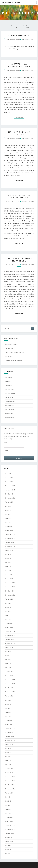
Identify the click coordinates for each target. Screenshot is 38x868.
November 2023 (10, 587)
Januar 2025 (9, 530)
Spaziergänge (9, 410)
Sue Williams (9, 356)
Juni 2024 (8, 559)
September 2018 (10, 837)
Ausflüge (8, 381)
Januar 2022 (9, 676)
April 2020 (8, 761)
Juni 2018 (8, 850)
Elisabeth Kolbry (28, 39)
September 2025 (10, 498)
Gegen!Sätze (9, 397)
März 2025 (8, 522)
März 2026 (8, 474)
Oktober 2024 (9, 542)
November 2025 (10, 490)
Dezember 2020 (10, 728)
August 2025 (9, 502)
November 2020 (10, 732)
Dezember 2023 (10, 583)
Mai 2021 (8, 708)
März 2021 (8, 716)
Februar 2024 (9, 575)
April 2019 (8, 809)
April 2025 (8, 518)
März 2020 (8, 765)
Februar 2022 (9, 672)
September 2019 (10, 789)
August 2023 (9, 599)
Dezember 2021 (10, 680)
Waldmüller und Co (11, 344)
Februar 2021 (9, 720)
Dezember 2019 (10, 777)
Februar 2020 (9, 769)
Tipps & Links (9, 414)
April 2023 (8, 615)
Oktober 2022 (9, 639)
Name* (14, 445)
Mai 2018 (8, 854)
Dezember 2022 (10, 631)
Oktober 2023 (9, 591)
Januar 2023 (9, 627)
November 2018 (10, 829)
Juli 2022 (8, 651)
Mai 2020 (8, 757)
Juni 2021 (8, 704)
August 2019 (9, 793)
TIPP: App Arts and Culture (19, 133)
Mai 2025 (8, 514)
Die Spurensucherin (11, 2)
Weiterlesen (20, 117)
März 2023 (8, 619)
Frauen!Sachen (10, 389)
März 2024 (8, 571)
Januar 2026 (9, 482)
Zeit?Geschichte (10, 418)
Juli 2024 (8, 555)
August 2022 (9, 647)
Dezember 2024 (10, 534)
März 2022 (8, 668)
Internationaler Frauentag (13, 360)
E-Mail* (14, 452)
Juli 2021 (8, 700)
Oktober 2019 (9, 785)
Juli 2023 (8, 603)
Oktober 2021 (9, 688)
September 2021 (10, 692)
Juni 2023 (8, 607)
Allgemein (8, 377)
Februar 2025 (9, 526)
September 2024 (10, 547)
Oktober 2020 (9, 736)
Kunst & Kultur (10, 405)
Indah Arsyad (9, 348)
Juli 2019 (8, 797)
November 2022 (10, 635)
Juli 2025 (8, 506)
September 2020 (10, 740)
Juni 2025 (8, 510)
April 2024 (8, 567)
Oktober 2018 (9, 833)
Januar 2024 (9, 579)
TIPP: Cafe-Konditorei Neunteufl (19, 260)
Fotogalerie (9, 385)
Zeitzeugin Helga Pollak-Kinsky (19, 196)
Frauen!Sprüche (10, 393)
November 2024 (10, 538)
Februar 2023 (9, 623)
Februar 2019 (9, 817)
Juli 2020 (8, 748)
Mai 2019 (8, 805)
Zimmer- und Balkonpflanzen (14, 352)
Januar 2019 (9, 821)
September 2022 (10, 643)
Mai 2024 (8, 563)
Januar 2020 (9, 773)
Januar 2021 (9, 724)
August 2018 (9, 841)
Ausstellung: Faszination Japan (19, 65)
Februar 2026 (9, 478)
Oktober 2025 (9, 494)
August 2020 (9, 744)
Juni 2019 (8, 801)
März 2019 (8, 813)
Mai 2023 (8, 611)
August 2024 (9, 551)
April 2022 (8, 664)
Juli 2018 (8, 845)
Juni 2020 (8, 753)
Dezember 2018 (10, 825)
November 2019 (10, 781)
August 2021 (9, 696)
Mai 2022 (8, 660)
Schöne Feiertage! (19, 35)
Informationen (10, 401)
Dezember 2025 (10, 486)
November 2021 (10, 684)
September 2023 (10, 595)
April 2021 (8, 712)
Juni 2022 (8, 656)
